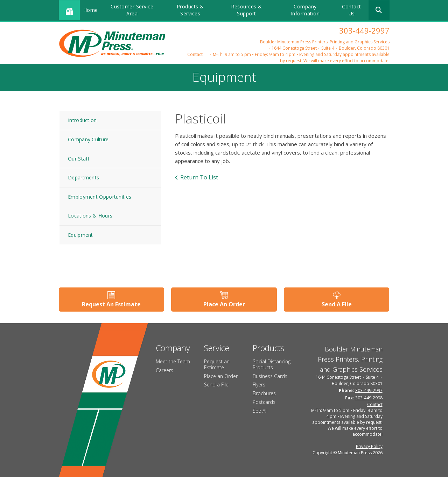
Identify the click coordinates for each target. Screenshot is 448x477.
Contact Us (352, 10)
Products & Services (190, 10)
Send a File (216, 385)
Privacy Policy (369, 446)
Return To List (199, 177)
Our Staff (79, 159)
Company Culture (88, 139)
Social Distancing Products (272, 364)
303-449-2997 (364, 30)
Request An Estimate (111, 304)
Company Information (305, 10)
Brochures (264, 393)
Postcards (264, 402)
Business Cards (270, 376)
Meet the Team (173, 361)
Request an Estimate (217, 364)
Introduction (82, 120)
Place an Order (221, 376)
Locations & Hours (90, 216)
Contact (195, 54)
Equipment (80, 235)
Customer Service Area (132, 10)
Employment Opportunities (100, 197)
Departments (83, 177)
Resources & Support (247, 10)
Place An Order (224, 304)
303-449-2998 (369, 398)
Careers (164, 370)
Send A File (337, 304)
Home (91, 10)
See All (260, 411)
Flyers (259, 385)
